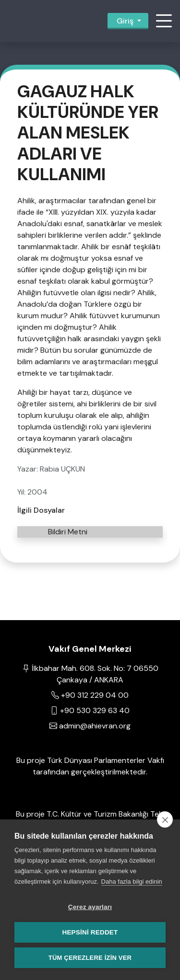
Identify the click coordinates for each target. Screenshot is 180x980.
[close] (165, 819)
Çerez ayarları (90, 907)
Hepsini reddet (90, 932)
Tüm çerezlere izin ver (90, 958)
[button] (164, 21)
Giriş (125, 21)
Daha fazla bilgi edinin (132, 882)
